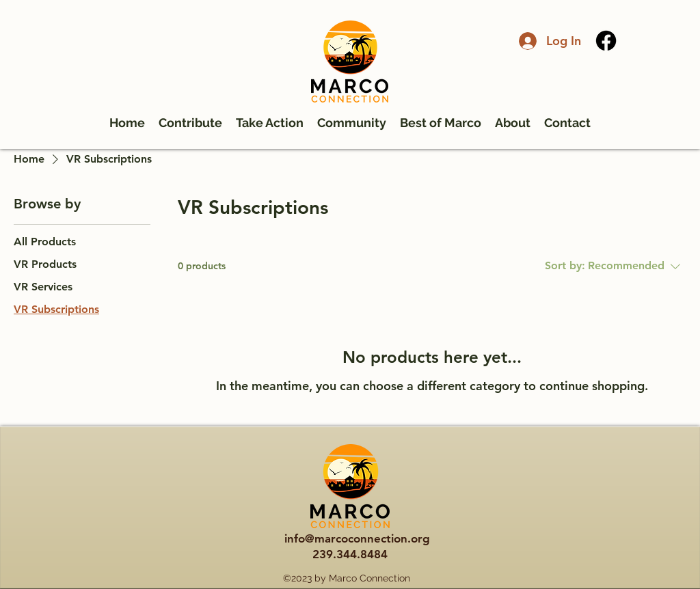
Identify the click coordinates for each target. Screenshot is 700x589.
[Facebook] (606, 41)
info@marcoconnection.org (357, 538)
